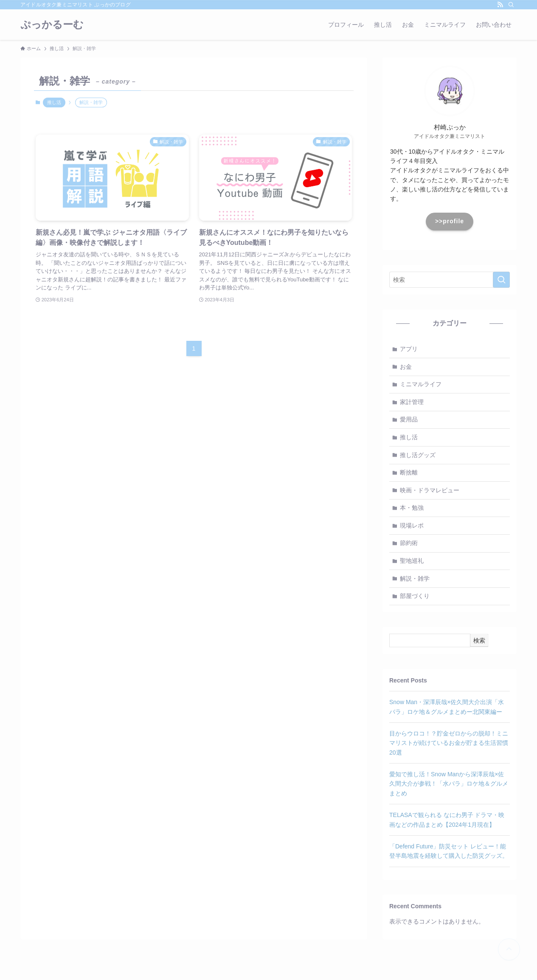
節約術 (409, 543)
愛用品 (409, 419)
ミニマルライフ (421, 384)
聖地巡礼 (412, 561)
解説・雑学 (415, 578)
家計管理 (412, 402)
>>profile (450, 221)
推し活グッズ (418, 455)
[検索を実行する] (501, 280)
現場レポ (412, 525)
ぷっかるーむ (52, 25)
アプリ (409, 349)
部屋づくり (415, 596)
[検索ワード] (450, 280)
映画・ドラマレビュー (430, 490)
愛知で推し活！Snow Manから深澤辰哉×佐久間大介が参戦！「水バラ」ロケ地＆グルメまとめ (449, 784)
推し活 (54, 102)
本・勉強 (412, 508)
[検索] (511, 5)
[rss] (500, 5)
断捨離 (409, 472)
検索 (479, 640)
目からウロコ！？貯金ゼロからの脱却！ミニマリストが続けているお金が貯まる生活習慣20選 (449, 743)
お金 (406, 367)
